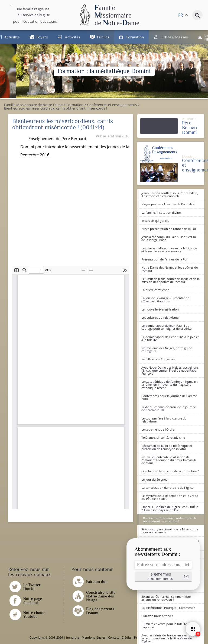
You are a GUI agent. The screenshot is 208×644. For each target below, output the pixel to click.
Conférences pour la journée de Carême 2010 (169, 397)
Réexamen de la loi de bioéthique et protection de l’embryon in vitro (167, 447)
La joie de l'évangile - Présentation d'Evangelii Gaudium (165, 299)
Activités (72, 37)
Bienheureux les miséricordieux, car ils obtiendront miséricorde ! (170, 520)
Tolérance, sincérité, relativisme (163, 437)
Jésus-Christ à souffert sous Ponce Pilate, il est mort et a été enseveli (170, 194)
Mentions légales (94, 637)
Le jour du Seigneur (155, 479)
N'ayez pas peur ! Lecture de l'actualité (168, 204)
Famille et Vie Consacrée (158, 359)
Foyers (42, 37)
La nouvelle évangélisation (160, 309)
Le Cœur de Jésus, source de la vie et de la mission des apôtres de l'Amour (170, 280)
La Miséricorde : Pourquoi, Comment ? (168, 608)
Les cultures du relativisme (160, 317)
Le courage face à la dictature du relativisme (164, 420)
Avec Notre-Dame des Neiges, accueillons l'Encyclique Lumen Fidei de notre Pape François (170, 370)
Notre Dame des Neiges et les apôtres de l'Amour (170, 269)
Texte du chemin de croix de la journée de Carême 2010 (169, 408)
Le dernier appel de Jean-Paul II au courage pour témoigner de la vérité (166, 327)
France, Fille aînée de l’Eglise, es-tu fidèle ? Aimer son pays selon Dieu (170, 508)
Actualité (12, 37)
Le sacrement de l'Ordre (158, 429)
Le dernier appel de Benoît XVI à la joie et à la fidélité (170, 338)
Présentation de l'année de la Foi (164, 259)
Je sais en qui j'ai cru (155, 221)
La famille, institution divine (161, 212)
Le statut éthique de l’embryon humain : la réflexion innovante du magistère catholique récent (170, 384)
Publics (103, 37)
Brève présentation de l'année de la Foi (169, 229)
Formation (135, 37)
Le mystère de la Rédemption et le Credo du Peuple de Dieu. (170, 497)
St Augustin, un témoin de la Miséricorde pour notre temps (170, 531)
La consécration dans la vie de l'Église (167, 488)
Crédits (126, 637)
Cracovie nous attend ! (157, 616)
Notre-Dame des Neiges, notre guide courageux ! (167, 349)
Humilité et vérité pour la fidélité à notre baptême (170, 625)
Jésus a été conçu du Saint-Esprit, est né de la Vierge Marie (169, 238)
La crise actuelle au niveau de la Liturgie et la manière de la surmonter (169, 250)
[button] (163, 577)
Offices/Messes (174, 37)
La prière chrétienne (155, 290)
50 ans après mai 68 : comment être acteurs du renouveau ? (166, 598)
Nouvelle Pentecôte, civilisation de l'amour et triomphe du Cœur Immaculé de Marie (169, 460)
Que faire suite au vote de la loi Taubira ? (170, 471)
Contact (113, 637)
